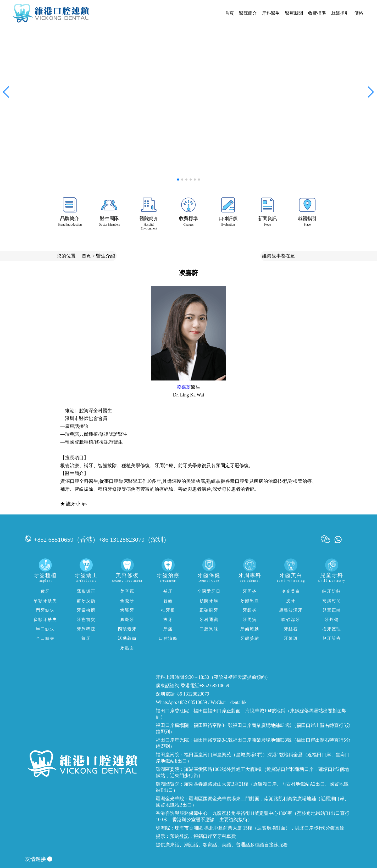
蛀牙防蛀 (332, 591)
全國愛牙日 (209, 591)
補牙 (168, 591)
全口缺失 (45, 638)
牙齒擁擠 (86, 610)
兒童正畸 (332, 610)
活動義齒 (127, 638)
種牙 (45, 591)
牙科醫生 (271, 13)
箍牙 (86, 638)
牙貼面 (127, 648)
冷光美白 (291, 591)
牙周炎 (250, 591)
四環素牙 (127, 629)
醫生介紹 (106, 256)
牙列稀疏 (86, 629)
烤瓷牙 (127, 610)
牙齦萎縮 (250, 638)
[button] (178, 180)
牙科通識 (209, 620)
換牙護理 (332, 629)
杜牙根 (168, 610)
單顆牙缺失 (45, 601)
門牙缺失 (45, 610)
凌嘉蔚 (184, 387)
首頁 (229, 13)
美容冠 (127, 591)
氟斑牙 (127, 620)
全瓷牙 (127, 601)
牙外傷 (332, 620)
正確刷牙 (209, 610)
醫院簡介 (248, 13)
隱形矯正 (86, 591)
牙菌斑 (291, 638)
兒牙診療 (332, 638)
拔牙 (168, 620)
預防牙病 (209, 601)
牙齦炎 (250, 610)
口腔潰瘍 (168, 638)
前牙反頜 (86, 601)
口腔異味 (209, 629)
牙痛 (168, 629)
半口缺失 (45, 629)
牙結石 (291, 629)
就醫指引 (340, 13)
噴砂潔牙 (291, 620)
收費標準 (317, 13)
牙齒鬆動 (250, 629)
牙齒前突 (86, 620)
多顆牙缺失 (45, 620)
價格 (359, 13)
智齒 (168, 601)
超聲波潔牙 (291, 610)
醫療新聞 (294, 13)
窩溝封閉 (332, 601)
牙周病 (250, 620)
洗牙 (291, 601)
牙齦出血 (250, 601)
